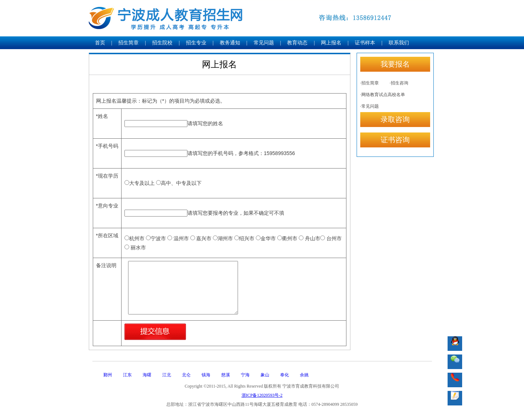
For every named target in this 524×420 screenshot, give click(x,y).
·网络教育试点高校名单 (383, 95)
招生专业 (196, 43)
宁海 (245, 375)
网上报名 (331, 43)
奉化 (285, 375)
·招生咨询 (399, 83)
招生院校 (162, 43)
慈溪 (226, 375)
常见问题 (264, 43)
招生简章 (128, 43)
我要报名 (395, 64)
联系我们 (399, 43)
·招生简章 (370, 83)
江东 (127, 375)
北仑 (186, 375)
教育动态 (297, 43)
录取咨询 (395, 119)
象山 (265, 375)
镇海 (206, 375)
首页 (100, 43)
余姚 (304, 375)
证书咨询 (395, 140)
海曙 (147, 375)
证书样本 (365, 43)
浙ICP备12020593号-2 (262, 395)
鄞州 (108, 375)
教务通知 (230, 43)
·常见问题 (370, 106)
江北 (167, 375)
